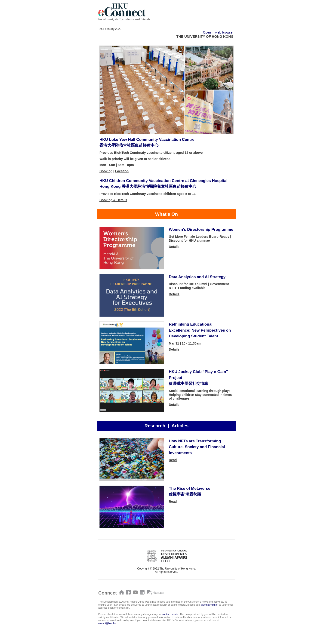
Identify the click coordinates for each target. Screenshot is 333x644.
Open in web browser (218, 32)
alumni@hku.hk (210, 605)
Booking (106, 171)
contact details (170, 614)
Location (122, 171)
